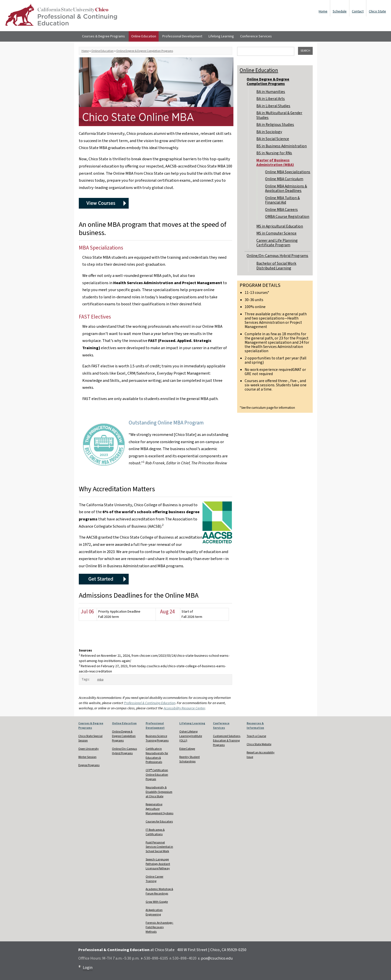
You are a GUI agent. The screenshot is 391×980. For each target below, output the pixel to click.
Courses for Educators (159, 822)
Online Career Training (154, 879)
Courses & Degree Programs (103, 36)
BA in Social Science (273, 139)
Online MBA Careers (281, 210)
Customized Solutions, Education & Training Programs (227, 741)
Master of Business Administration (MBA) (275, 163)
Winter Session (87, 757)
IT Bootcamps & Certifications (155, 832)
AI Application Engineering (154, 912)
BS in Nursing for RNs (274, 153)
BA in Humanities (271, 92)
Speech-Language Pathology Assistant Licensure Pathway (158, 864)
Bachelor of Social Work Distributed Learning (276, 266)
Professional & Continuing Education (150, 703)
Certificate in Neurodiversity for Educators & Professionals (157, 756)
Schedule (340, 11)
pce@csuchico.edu (217, 958)
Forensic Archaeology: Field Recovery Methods (159, 927)
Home (323, 11)
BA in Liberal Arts (271, 99)
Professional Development (182, 36)
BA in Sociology (269, 132)
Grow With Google (157, 902)
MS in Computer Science (276, 233)
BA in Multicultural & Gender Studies (279, 115)
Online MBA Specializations (288, 172)
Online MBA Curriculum (284, 179)
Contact (358, 11)
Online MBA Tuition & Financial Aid (282, 200)
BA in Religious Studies (275, 125)
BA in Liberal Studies (273, 106)
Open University (89, 749)
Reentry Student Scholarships (190, 759)
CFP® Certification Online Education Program (157, 775)
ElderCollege (187, 749)
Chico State (377, 11)
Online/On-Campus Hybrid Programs (277, 256)
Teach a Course (256, 736)
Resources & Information (255, 726)
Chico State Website (259, 744)
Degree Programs (89, 765)
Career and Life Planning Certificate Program (277, 243)
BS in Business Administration (282, 146)
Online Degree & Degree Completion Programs (145, 51)
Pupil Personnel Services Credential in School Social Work (159, 847)
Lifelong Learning (221, 36)
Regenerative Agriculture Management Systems (159, 809)
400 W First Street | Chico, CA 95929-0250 (212, 950)
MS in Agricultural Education (280, 226)
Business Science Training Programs (157, 738)
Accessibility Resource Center (184, 708)
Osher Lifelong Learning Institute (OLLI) (191, 736)
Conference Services (256, 36)
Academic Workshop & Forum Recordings (159, 891)
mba (100, 679)
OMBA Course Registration (287, 217)
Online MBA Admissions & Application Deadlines (286, 188)
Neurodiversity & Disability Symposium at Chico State (159, 792)
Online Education (144, 36)
